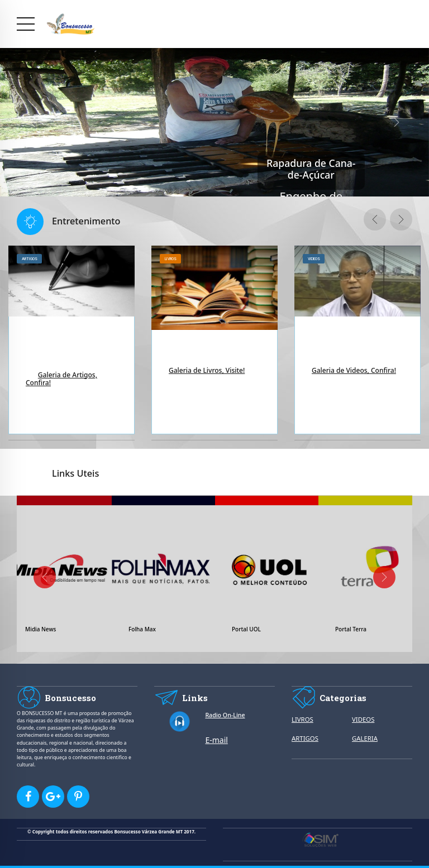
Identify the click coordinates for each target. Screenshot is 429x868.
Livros (171, 259)
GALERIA (365, 738)
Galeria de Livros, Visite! (207, 370)
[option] (71, 343)
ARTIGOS (305, 738)
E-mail (216, 740)
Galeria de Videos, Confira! (354, 370)
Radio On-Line (225, 715)
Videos (314, 259)
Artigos (30, 259)
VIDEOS (363, 719)
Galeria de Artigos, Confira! (61, 379)
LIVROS (302, 719)
